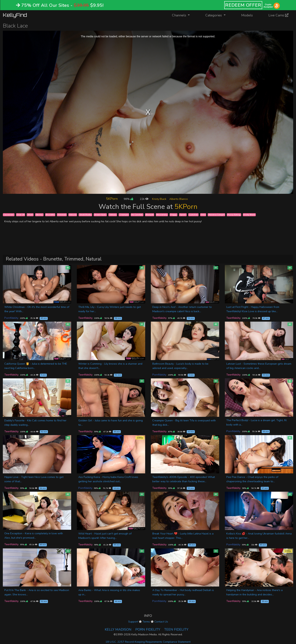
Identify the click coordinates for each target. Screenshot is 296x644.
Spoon (183, 215)
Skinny (39, 215)
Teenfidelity (85, 318)
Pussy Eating (234, 215)
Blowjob (150, 215)
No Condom (137, 215)
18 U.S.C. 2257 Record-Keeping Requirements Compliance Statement (148, 642)
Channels (183, 15)
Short (30, 215)
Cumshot (193, 215)
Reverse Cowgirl (217, 215)
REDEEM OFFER (243, 5)
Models (247, 15)
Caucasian (9, 215)
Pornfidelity (11, 318)
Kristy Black (159, 199)
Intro (203, 215)
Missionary (162, 215)
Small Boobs (85, 215)
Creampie (124, 215)
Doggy (173, 215)
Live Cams (278, 15)
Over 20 (21, 215)
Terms (146, 622)
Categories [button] (214, 15)
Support (133, 622)
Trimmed (62, 215)
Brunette (50, 215)
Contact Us (161, 622)
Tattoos (113, 215)
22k (144, 199)
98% (128, 199)
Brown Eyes (100, 215)
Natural (73, 215)
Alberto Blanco (179, 199)
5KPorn (112, 199)
